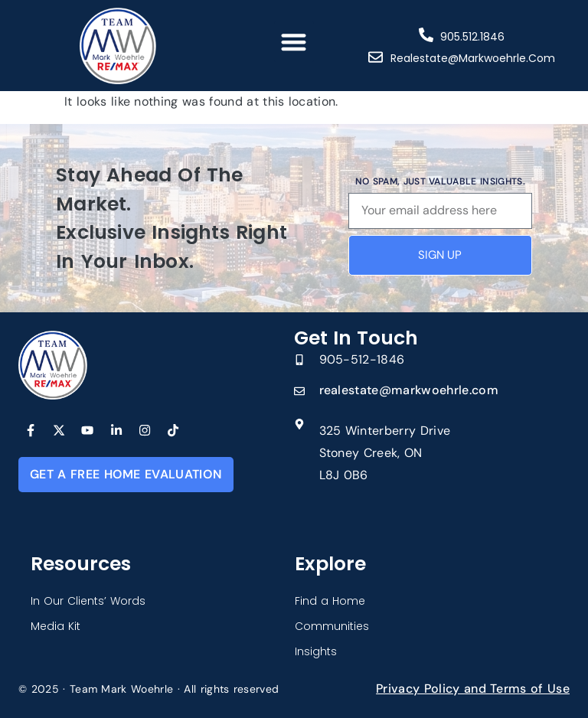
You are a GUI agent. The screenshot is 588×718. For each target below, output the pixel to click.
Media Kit (56, 626)
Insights (316, 651)
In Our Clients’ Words (88, 601)
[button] (294, 42)
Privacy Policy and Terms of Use (473, 689)
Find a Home (330, 601)
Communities (332, 626)
